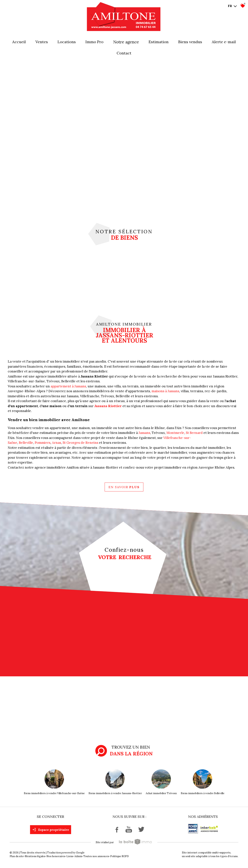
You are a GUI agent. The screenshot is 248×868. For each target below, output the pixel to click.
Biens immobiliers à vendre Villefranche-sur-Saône (54, 793)
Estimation (159, 42)
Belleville (26, 443)
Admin (78, 856)
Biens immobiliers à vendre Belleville (203, 793)
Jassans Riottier (108, 406)
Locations (67, 42)
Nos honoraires (56, 856)
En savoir (124, 487)
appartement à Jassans (68, 386)
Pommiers (43, 443)
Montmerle (175, 433)
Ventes (42, 42)
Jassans (144, 433)
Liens (70, 856)
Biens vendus (190, 42)
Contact (124, 53)
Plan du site (17, 856)
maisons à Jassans (165, 391)
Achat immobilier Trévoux (161, 793)
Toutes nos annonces (96, 856)
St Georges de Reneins (80, 443)
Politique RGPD (120, 856)
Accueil (19, 42)
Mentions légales (35, 856)
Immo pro (94, 42)
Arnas (56, 443)
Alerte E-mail (224, 42)
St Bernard (194, 433)
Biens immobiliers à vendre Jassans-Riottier (115, 793)
